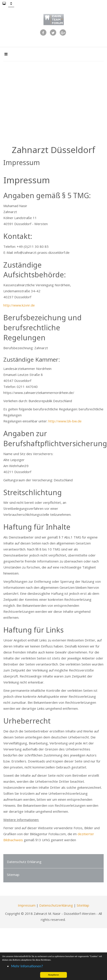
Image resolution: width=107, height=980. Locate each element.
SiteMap (83, 905)
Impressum (27, 905)
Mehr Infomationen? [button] (27, 966)
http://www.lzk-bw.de (65, 421)
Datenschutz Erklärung (24, 862)
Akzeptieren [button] (53, 975)
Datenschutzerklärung (56, 905)
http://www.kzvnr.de (19, 305)
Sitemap (13, 875)
